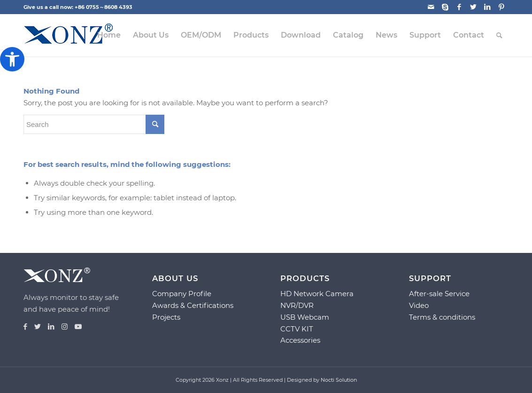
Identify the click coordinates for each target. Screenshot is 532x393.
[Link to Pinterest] (501, 7)
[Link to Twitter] (473, 7)
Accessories (300, 340)
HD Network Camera (317, 294)
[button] (12, 59)
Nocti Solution (339, 380)
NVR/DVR (297, 305)
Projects (166, 317)
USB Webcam (305, 317)
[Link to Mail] (431, 7)
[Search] (499, 35)
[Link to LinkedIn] (487, 7)
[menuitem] (109, 35)
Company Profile (182, 294)
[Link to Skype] (445, 7)
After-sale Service (439, 294)
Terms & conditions (442, 317)
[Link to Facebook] (459, 7)
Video (419, 305)
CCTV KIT (297, 329)
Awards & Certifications (193, 305)
